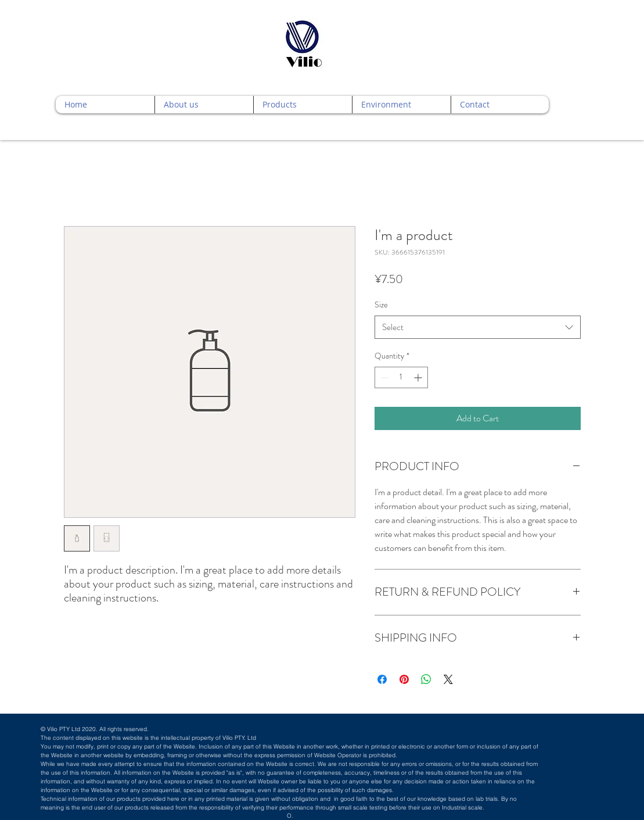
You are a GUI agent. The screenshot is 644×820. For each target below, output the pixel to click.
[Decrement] (384, 377)
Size (381, 305)
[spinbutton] (401, 377)
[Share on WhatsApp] (426, 679)
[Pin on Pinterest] (404, 679)
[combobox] (478, 327)
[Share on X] (448, 679)
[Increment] (419, 377)
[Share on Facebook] (382, 679)
